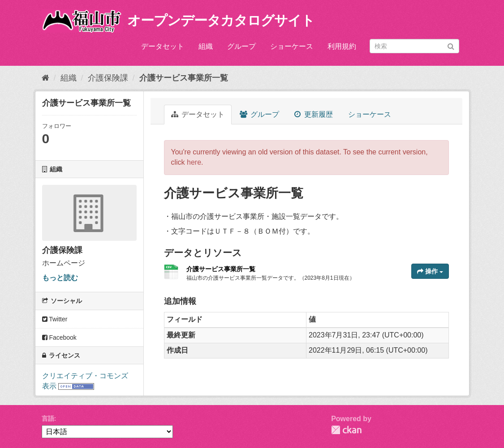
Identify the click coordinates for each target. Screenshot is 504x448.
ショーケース (292, 46)
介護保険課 (108, 78)
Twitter (55, 319)
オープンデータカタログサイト (221, 20)
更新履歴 (313, 114)
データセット (163, 46)
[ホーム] (45, 78)
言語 (48, 418)
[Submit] (451, 45)
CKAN (346, 430)
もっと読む (60, 278)
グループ (241, 46)
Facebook (59, 337)
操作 (430, 271)
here (194, 162)
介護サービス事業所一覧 (184, 78)
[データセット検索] (414, 46)
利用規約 (342, 46)
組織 (206, 46)
